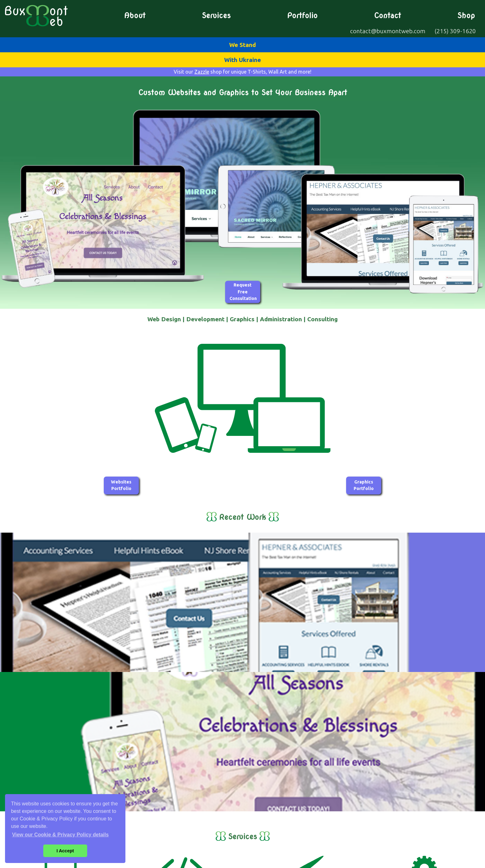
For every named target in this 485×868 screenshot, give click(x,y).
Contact (387, 16)
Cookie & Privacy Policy (273, 862)
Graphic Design (303, 757)
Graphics (242, 319)
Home (475, 812)
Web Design (164, 319)
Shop (466, 16)
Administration (281, 319)
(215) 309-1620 (455, 31)
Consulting (322, 319)
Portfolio (302, 16)
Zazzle (202, 72)
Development (205, 319)
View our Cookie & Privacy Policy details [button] (60, 835)
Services (216, 16)
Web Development (182, 757)
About (135, 16)
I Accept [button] (65, 851)
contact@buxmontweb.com (388, 31)
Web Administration (424, 757)
